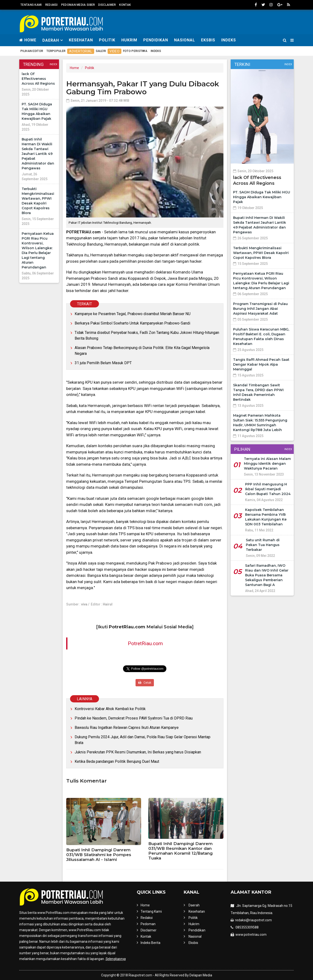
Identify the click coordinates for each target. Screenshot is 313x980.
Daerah (194, 905)
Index (53, 64)
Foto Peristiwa (135, 51)
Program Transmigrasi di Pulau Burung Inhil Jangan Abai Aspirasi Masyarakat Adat (260, 309)
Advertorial (81, 51)
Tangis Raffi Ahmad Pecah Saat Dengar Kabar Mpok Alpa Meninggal (261, 364)
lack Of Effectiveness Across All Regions (38, 79)
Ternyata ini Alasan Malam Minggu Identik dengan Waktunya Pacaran (267, 464)
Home (28, 40)
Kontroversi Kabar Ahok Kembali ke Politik (110, 709)
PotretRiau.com (145, 643)
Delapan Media (201, 975)
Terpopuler (56, 51)
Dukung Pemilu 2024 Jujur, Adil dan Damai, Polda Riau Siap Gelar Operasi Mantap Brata (143, 740)
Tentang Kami (31, 5)
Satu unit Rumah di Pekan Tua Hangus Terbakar (263, 545)
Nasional (185, 40)
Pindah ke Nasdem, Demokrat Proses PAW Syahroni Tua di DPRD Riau (134, 718)
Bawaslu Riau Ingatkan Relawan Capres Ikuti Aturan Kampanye (127, 728)
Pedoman (148, 924)
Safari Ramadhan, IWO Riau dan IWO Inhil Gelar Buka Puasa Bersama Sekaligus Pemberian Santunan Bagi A (267, 575)
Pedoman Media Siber (78, 5)
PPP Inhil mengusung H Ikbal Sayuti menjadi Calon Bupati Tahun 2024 (268, 489)
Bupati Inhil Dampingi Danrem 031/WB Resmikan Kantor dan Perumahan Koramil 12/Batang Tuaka (180, 851)
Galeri (101, 51)
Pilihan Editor (32, 51)
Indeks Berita (150, 943)
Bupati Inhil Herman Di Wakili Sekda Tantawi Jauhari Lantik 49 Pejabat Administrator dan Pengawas (38, 154)
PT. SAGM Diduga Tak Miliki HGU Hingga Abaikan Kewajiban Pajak (262, 197)
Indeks (229, 40)
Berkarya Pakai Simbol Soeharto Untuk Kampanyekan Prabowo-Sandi (132, 323)
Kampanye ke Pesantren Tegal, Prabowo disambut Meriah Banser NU (133, 314)
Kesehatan (81, 40)
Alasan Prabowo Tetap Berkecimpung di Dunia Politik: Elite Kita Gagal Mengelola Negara (142, 351)
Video (114, 51)
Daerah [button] (51, 40)
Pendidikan (156, 40)
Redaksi (52, 5)
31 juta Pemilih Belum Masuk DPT (103, 363)
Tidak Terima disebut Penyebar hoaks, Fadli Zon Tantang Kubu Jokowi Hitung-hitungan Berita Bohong (147, 335)
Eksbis (208, 40)
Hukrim (129, 40)
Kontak (125, 5)
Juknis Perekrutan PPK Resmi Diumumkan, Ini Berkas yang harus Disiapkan (138, 752)
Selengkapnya (116, 959)
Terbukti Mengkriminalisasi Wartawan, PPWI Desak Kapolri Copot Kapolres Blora (261, 253)
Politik (107, 40)
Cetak (145, 683)
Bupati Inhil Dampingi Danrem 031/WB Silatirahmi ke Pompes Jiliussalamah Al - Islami (99, 855)
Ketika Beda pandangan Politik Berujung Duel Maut (117, 761)
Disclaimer (107, 5)
